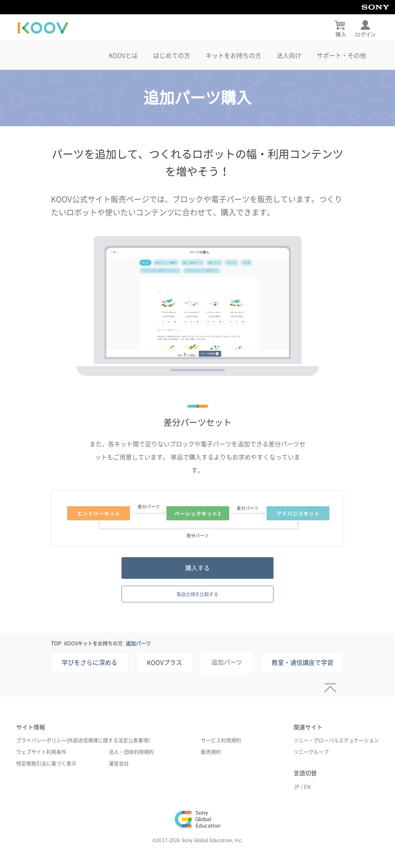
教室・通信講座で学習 (302, 663)
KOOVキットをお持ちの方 (93, 643)
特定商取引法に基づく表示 (46, 764)
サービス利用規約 (221, 740)
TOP (56, 643)
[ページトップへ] (328, 685)
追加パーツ (138, 643)
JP (296, 787)
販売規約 (211, 752)
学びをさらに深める (89, 663)
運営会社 (119, 764)
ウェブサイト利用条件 (41, 752)
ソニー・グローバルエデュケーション (336, 740)
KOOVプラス (165, 663)
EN (307, 787)
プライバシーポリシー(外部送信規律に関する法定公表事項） (85, 740)
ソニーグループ (311, 752)
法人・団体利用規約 (131, 752)
